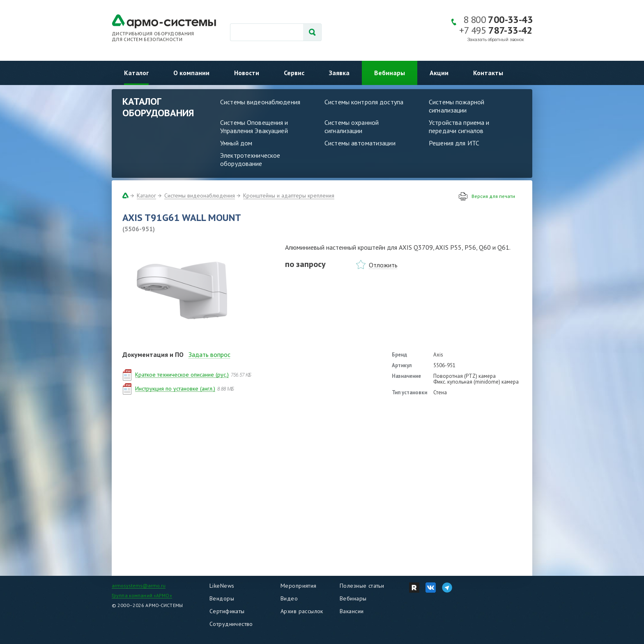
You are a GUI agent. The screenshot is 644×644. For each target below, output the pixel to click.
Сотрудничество (231, 624)
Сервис (294, 73)
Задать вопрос (209, 354)
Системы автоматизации (360, 143)
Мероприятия (299, 586)
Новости (247, 73)
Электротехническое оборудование (250, 159)
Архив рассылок (302, 611)
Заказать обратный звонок (496, 40)
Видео (289, 598)
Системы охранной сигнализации (352, 126)
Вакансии (352, 611)
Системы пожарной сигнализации (457, 106)
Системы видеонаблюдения (260, 102)
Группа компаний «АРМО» (142, 595)
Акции (439, 73)
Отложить (383, 265)
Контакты (488, 73)
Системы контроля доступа (364, 102)
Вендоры (222, 598)
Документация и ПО (153, 354)
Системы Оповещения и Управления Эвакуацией (254, 126)
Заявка (339, 73)
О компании (191, 73)
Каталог (136, 73)
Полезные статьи (362, 586)
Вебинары (390, 73)
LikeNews (222, 586)
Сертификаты (227, 611)
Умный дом (236, 143)
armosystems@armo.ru (139, 585)
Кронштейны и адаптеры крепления (289, 195)
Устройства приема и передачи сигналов (459, 126)
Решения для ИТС (454, 143)
